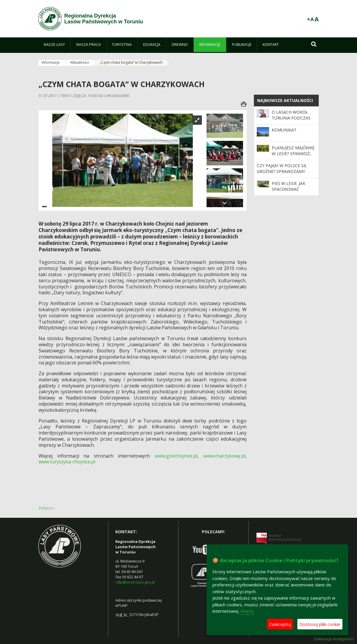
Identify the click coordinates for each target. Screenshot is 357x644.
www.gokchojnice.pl (176, 456)
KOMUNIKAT (284, 130)
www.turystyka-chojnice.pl (67, 462)
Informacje (51, 62)
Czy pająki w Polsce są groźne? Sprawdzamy (281, 168)
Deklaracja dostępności (334, 639)
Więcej (247, 611)
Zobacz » (46, 508)
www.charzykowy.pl (224, 456)
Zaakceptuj (280, 624)
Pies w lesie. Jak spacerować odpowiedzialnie (291, 189)
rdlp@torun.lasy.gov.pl (135, 582)
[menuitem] (54, 45)
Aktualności (80, 62)
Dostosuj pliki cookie (320, 624)
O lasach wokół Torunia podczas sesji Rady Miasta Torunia (291, 121)
